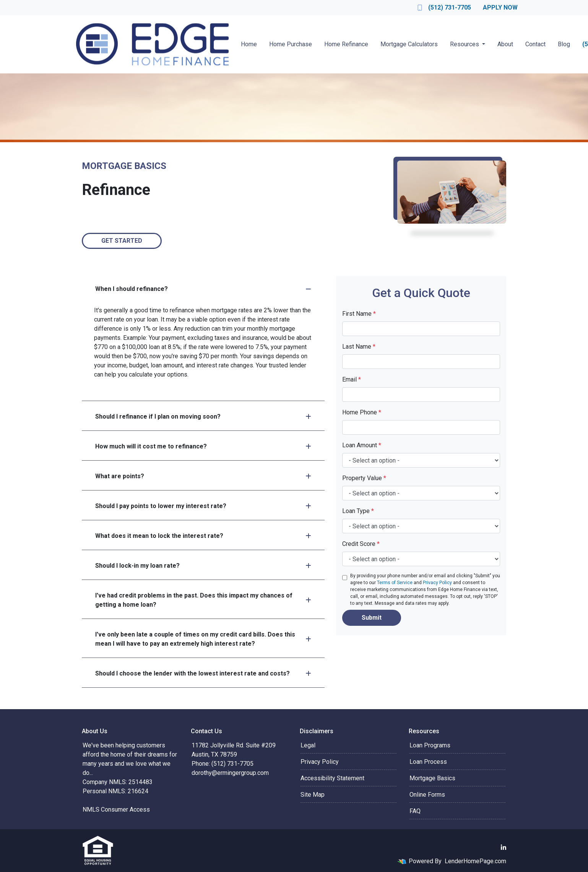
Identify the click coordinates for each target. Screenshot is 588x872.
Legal (308, 745)
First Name (359, 314)
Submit (372, 618)
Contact (535, 44)
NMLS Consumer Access (116, 809)
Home (249, 44)
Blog (564, 44)
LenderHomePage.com (475, 861)
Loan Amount (362, 445)
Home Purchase (291, 44)
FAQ (415, 811)
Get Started (122, 241)
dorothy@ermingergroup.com (230, 773)
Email (352, 379)
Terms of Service (395, 583)
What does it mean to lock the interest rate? (203, 536)
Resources (465, 44)
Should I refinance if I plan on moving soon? (203, 417)
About (505, 44)
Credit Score (361, 544)
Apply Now (500, 7)
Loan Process (428, 762)
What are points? (203, 476)
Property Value (364, 478)
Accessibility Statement (332, 778)
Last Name (359, 347)
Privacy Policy (437, 583)
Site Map (313, 795)
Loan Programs (430, 745)
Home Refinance (346, 44)
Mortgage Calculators (409, 44)
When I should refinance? (203, 289)
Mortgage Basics (432, 778)
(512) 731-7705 (444, 7)
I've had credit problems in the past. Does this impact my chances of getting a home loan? (203, 600)
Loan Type (358, 511)
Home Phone (362, 412)
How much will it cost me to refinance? (203, 446)
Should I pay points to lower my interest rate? (203, 506)
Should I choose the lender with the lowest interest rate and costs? (203, 673)
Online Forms (427, 795)
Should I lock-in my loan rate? (203, 566)
